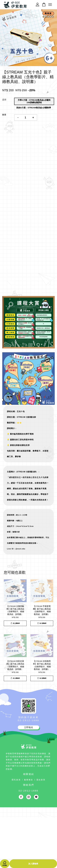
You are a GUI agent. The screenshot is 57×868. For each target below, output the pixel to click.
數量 (4, 115)
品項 (4, 100)
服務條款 (29, 780)
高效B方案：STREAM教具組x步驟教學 (34, 108)
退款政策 (41, 780)
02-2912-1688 (28, 720)
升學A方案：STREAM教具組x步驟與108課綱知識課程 (34, 101)
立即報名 (29, 727)
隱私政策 (16, 780)
